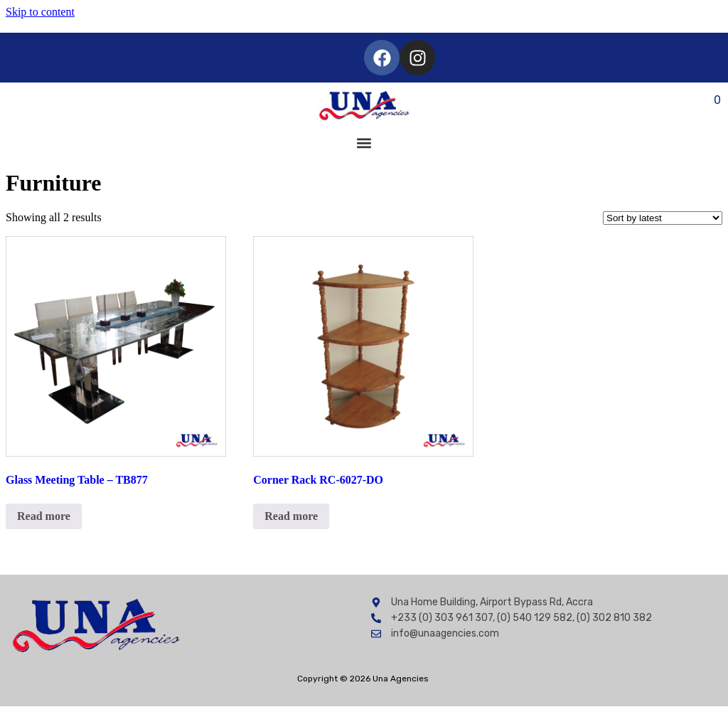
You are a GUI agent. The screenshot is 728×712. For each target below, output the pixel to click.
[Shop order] (663, 218)
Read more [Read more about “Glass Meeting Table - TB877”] (44, 516)
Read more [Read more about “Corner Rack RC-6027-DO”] (291, 516)
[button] (364, 143)
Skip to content (40, 12)
